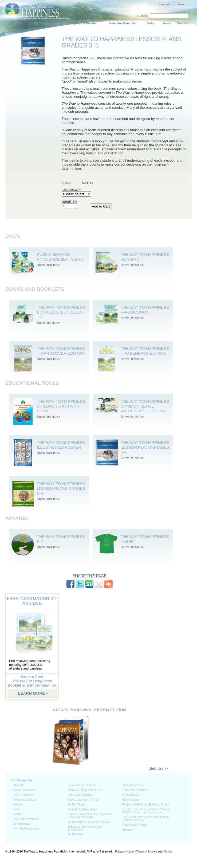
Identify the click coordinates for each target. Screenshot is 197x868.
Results (18, 805)
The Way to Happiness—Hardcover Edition (61, 351)
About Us (16, 23)
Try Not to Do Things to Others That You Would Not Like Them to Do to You (146, 811)
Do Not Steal (75, 834)
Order (151, 23)
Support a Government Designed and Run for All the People (90, 816)
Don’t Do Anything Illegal (82, 809)
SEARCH (142, 16)
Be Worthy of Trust (133, 785)
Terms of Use (145, 851)
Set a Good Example (80, 795)
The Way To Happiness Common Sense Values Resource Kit (145, 406)
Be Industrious (131, 795)
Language (164, 4)
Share (181, 4)
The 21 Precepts (45, 23)
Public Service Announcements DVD (60, 257)
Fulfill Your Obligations (135, 790)
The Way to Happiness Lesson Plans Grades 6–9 (61, 488)
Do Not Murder (77, 805)
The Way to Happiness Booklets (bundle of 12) (61, 312)
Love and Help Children (82, 785)
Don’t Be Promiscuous (27, 829)
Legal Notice (164, 851)
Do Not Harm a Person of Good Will (89, 822)
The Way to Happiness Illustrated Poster (61, 445)
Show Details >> (48, 265)
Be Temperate (22, 824)
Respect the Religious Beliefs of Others (145, 805)
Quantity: (69, 202)
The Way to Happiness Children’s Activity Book (61, 406)
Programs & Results (82, 23)
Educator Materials (123, 23)
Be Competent (131, 800)
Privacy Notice (124, 851)
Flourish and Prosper (135, 825)
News (167, 23)
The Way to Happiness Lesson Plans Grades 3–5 (145, 447)
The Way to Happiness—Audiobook (145, 310)
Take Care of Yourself (26, 819)
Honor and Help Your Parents (85, 790)
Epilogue (127, 830)
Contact (182, 23)
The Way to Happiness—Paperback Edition (145, 351)
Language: (71, 190)
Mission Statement (24, 790)
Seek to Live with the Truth (84, 800)
